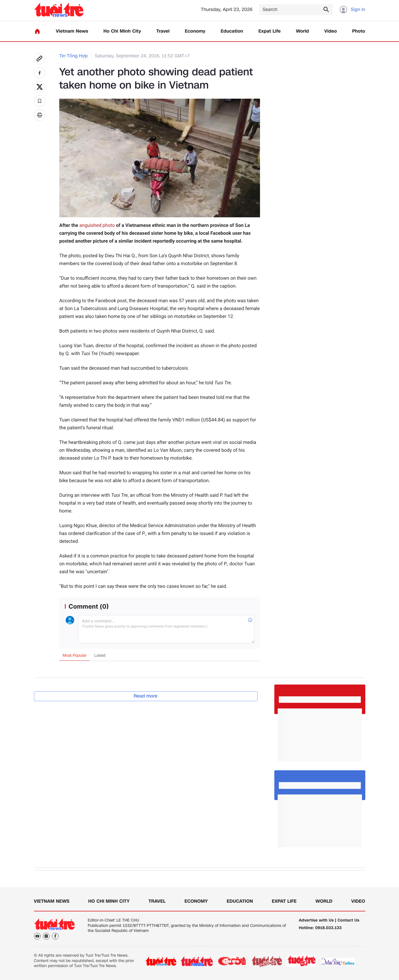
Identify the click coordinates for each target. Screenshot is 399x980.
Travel (163, 31)
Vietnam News (72, 31)
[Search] (296, 10)
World (303, 31)
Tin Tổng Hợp (73, 56)
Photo (359, 31)
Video (331, 31)
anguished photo (97, 225)
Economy (195, 31)
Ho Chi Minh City (122, 31)
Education (232, 31)
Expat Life (269, 31)
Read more (146, 696)
